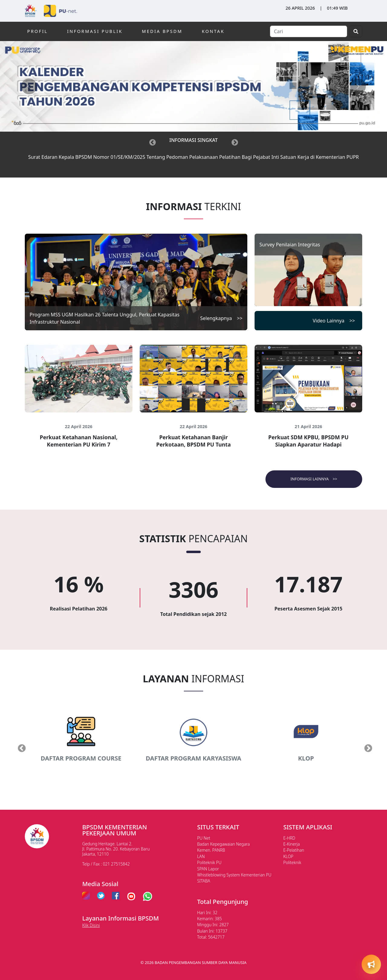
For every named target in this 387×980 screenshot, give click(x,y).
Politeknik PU (209, 862)
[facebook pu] (116, 896)
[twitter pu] (101, 896)
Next (367, 747)
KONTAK (213, 31)
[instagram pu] (86, 896)
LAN (201, 856)
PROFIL (37, 31)
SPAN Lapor (208, 869)
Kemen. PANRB (211, 850)
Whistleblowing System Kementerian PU (234, 875)
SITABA (204, 881)
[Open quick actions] (371, 964)
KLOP (288, 856)
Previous (20, 747)
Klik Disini (91, 925)
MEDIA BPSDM (162, 31)
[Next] (235, 142)
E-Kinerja (291, 844)
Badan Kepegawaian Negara (223, 844)
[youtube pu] (131, 896)
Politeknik (292, 862)
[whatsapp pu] (148, 896)
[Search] (309, 31)
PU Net (204, 838)
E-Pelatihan (294, 850)
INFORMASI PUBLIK (95, 31)
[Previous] (152, 142)
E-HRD (289, 838)
